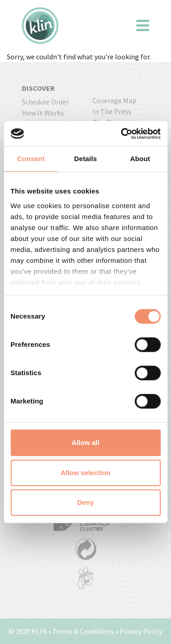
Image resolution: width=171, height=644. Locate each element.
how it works (43, 113)
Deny (85, 502)
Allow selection (85, 473)
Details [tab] (86, 159)
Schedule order (45, 102)
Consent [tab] (31, 159)
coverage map (114, 100)
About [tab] (140, 159)
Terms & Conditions (83, 631)
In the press (112, 111)
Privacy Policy (141, 631)
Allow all (85, 442)
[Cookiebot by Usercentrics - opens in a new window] (122, 134)
